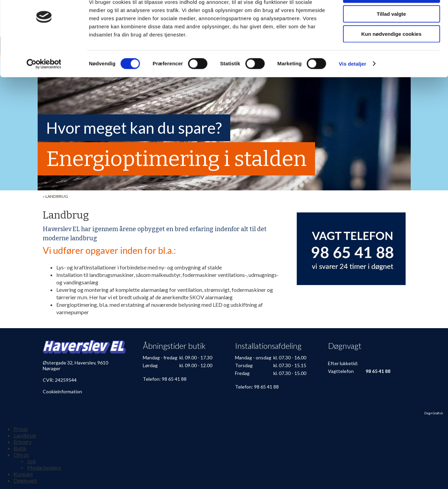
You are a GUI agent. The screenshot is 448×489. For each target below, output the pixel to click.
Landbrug (57, 196)
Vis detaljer (353, 86)
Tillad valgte (391, 37)
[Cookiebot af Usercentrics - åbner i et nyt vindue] (44, 87)
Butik (20, 448)
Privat (21, 429)
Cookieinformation (62, 391)
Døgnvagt (25, 480)
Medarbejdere (44, 467)
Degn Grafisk (434, 413)
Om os (21, 455)
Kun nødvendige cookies (391, 57)
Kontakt (23, 474)
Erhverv (23, 442)
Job (32, 461)
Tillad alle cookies (391, 17)
